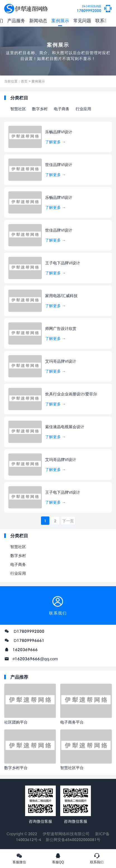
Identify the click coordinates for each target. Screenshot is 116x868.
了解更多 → (55, 142)
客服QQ (58, 858)
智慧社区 (18, 109)
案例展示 (60, 20)
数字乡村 (40, 109)
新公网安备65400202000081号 (73, 840)
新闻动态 (38, 20)
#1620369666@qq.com (35, 659)
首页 (24, 81)
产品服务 (16, 20)
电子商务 (62, 109)
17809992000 (89, 9)
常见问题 (82, 20)
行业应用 (83, 109)
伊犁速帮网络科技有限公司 (66, 834)
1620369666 (25, 649)
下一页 (68, 521)
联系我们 (104, 20)
